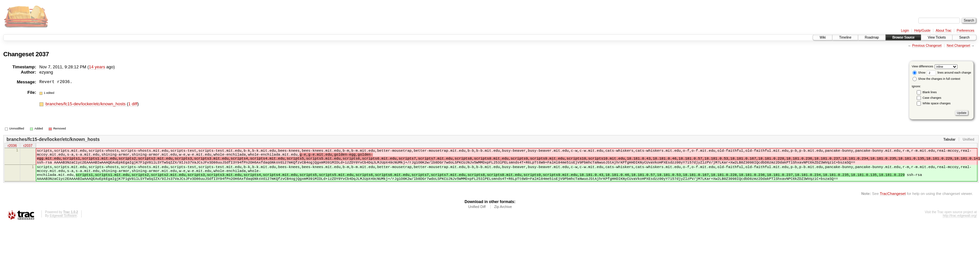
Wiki (823, 37)
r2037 (28, 146)
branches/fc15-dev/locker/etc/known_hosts (86, 104)
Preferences (966, 31)
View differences (923, 66)
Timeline (845, 37)
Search (964, 37)
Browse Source (903, 37)
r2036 (12, 146)
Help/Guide (922, 31)
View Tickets (937, 37)
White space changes (937, 103)
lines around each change (949, 73)
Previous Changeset (927, 46)
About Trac (943, 31)
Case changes (932, 98)
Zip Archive (503, 215)
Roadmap (872, 37)
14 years (97, 67)
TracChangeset (893, 202)
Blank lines (930, 92)
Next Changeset (958, 46)
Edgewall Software (63, 224)
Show (919, 73)
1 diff (133, 104)
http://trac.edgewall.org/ (960, 224)
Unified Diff (477, 215)
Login (905, 31)
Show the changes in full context (936, 79)
